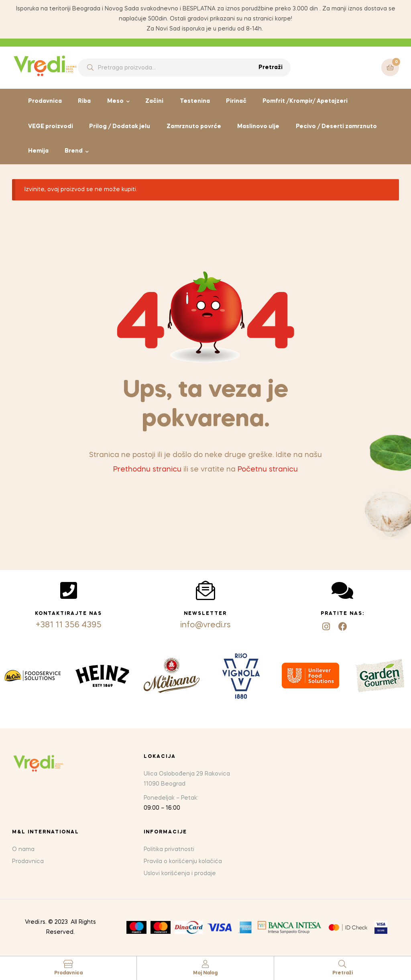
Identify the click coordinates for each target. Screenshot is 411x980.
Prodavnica (45, 101)
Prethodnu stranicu (147, 470)
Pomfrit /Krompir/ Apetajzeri (305, 101)
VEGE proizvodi (51, 127)
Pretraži (271, 67)
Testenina (195, 101)
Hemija (38, 151)
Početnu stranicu (268, 470)
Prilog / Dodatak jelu (120, 127)
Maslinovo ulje (258, 127)
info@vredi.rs (205, 625)
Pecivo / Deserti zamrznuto (336, 127)
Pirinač (236, 101)
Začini (154, 101)
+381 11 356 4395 (69, 625)
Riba (84, 101)
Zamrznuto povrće (194, 127)
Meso (115, 101)
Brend (74, 151)
